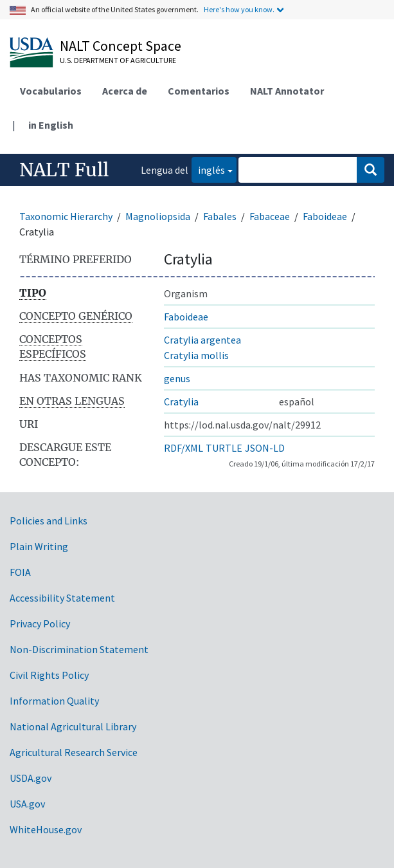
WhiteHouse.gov (46, 829)
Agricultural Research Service (74, 752)
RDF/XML (184, 448)
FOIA (20, 572)
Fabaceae (270, 216)
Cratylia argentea (202, 340)
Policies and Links (49, 521)
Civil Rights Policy (49, 675)
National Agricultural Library (73, 726)
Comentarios (199, 91)
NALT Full (64, 170)
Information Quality (54, 701)
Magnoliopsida (158, 216)
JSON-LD (265, 448)
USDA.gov (31, 778)
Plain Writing (39, 546)
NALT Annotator (287, 91)
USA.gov (27, 804)
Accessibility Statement (62, 598)
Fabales (220, 216)
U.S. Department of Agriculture (118, 60)
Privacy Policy (40, 623)
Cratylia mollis (196, 355)
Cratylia (181, 402)
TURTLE (224, 448)
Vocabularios (51, 91)
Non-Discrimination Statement (79, 649)
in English (51, 125)
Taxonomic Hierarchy (66, 216)
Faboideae (325, 216)
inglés (208, 169)
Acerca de (125, 91)
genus (177, 378)
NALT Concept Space (121, 46)
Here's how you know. (239, 9)
